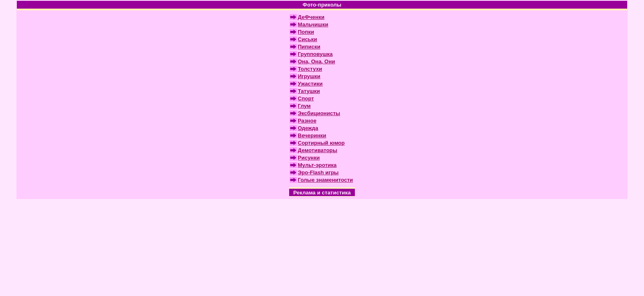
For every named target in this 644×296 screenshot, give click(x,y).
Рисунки (309, 158)
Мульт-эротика (317, 165)
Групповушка (315, 54)
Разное (307, 121)
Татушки (309, 91)
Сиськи (307, 39)
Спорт (306, 98)
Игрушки (309, 76)
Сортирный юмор (321, 143)
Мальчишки (313, 24)
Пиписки (309, 47)
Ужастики (310, 84)
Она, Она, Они (316, 61)
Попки (306, 32)
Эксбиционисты (319, 113)
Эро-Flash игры (318, 172)
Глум (304, 106)
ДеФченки (311, 17)
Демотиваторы (317, 150)
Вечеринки (312, 135)
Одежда (308, 128)
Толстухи (310, 69)
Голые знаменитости (325, 180)
